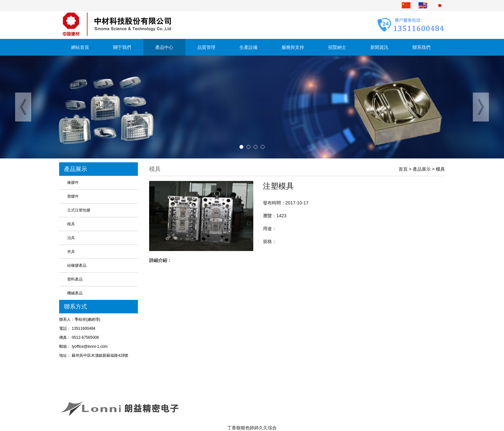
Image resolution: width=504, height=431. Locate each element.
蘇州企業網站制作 (352, 412)
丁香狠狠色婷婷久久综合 (252, 428)
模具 (71, 224)
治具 (71, 238)
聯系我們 (421, 47)
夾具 (71, 252)
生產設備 (248, 47)
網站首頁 (80, 47)
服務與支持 (293, 47)
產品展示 (422, 169)
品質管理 (206, 47)
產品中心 (164, 47)
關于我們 (122, 47)
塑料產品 (75, 279)
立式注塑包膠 (79, 210)
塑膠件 (73, 196)
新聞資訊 (379, 47)
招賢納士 (337, 47)
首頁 (403, 169)
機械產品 (75, 293)
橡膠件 (73, 183)
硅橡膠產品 (77, 265)
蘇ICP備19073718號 (356, 403)
